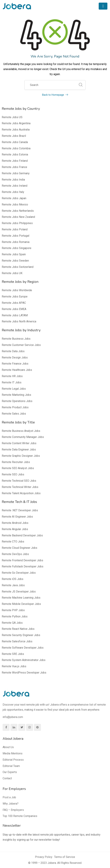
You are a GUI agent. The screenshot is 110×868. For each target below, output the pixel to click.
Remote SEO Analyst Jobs (18, 468)
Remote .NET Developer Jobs (20, 510)
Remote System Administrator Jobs (24, 660)
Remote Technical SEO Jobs (19, 481)
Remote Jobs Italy (13, 192)
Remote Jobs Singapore (17, 248)
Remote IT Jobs (12, 382)
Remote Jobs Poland (15, 229)
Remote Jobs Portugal (15, 236)
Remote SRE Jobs (13, 654)
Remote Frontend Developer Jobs (22, 560)
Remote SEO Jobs (13, 474)
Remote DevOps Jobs (15, 554)
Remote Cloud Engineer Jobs (19, 548)
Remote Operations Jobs (17, 401)
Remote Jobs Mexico (15, 204)
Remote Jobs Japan (14, 198)
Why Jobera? (11, 804)
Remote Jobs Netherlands (18, 211)
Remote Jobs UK (12, 273)
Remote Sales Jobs (14, 414)
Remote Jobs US (12, 117)
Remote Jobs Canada (15, 142)
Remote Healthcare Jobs (17, 370)
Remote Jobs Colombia (16, 148)
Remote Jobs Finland (15, 161)
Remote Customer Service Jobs (21, 345)
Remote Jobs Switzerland (18, 267)
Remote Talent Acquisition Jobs (21, 493)
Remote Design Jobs (15, 357)
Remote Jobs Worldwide (17, 290)
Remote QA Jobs (12, 623)
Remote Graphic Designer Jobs (21, 456)
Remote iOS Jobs (13, 579)
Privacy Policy (44, 857)
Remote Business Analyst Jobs (21, 431)
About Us (8, 747)
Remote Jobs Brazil (14, 136)
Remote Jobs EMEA (14, 309)
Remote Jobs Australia (16, 130)
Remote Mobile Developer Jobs (21, 604)
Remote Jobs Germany (16, 173)
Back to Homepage (55, 95)
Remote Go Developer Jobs (19, 573)
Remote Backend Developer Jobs (22, 535)
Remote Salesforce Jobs (17, 641)
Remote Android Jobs (15, 523)
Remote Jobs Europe (15, 297)
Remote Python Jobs (15, 616)
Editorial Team (11, 766)
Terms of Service (65, 857)
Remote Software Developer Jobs (23, 648)
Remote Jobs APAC (14, 303)
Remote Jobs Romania (16, 242)
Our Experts (10, 772)
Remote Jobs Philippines (17, 223)
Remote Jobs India (13, 180)
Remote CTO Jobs (13, 542)
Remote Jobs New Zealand (18, 217)
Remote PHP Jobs (13, 610)
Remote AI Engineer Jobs (17, 517)
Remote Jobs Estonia (15, 154)
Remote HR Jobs (12, 376)
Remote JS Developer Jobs (19, 592)
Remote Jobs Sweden (15, 261)
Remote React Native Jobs (18, 629)
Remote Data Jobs (13, 351)
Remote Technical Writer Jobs (20, 487)
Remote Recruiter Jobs (16, 462)
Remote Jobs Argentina (16, 123)
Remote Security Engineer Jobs (21, 635)
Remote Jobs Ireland (15, 186)
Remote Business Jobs (16, 339)
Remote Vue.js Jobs (14, 666)
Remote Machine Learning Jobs (21, 598)
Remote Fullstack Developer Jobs (23, 566)
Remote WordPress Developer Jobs (24, 673)
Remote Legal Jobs (14, 389)
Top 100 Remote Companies (20, 816)
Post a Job (9, 797)
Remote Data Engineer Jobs (19, 450)
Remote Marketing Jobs (16, 395)
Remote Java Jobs (13, 585)
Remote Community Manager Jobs (23, 437)
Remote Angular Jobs (15, 529)
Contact (7, 778)
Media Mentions (13, 753)
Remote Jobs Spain (14, 254)
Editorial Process (13, 760)
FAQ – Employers (13, 810)
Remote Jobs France (14, 167)
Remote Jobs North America (19, 321)
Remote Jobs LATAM (15, 315)
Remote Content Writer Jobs (19, 443)
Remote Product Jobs (15, 407)
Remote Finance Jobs (15, 364)
